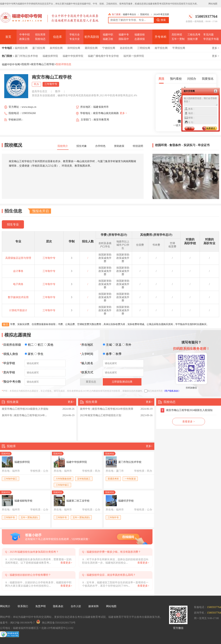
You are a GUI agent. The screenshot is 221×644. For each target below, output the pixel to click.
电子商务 (18, 284)
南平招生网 (161, 48)
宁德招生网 (109, 48)
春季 (109, 354)
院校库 (25, 64)
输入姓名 (87, 363)
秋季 (119, 354)
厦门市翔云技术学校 (26, 56)
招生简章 (40, 35)
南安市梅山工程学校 (43, 64)
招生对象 (82, 146)
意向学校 (8, 372)
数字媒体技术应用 (18, 297)
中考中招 (24, 35)
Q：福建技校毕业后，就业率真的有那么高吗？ (109, 575)
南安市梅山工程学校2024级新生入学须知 (25, 409)
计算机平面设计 (18, 310)
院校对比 (145, 14)
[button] (157, 178)
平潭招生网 (179, 48)
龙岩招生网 (126, 48)
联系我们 (23, 606)
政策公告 (24, 39)
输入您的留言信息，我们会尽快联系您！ (201, 101)
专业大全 (75, 39)
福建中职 (108, 35)
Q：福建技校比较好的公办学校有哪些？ (28, 575)
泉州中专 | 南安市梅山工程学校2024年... (24, 415)
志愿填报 (140, 39)
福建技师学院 (50, 56)
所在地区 (87, 345)
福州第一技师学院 (134, 56)
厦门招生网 (39, 48)
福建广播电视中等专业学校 (103, 56)
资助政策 (119, 146)
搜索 (161, 20)
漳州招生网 (74, 48)
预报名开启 (41, 211)
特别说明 (138, 146)
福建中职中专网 (11, 64)
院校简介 (63, 146)
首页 (8, 37)
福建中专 (124, 35)
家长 (31, 354)
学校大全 (75, 35)
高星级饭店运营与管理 (18, 258)
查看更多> (66, 563)
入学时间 (87, 354)
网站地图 (213, 4)
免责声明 (41, 606)
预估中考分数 (11, 382)
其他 (50, 345)
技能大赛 (193, 39)
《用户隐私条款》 (172, 391)
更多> (71, 402)
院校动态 (40, 39)
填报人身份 (10, 354)
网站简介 (5, 606)
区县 (119, 345)
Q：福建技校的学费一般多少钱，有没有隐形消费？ (111, 552)
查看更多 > (188, 422)
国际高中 (124, 39)
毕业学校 (8, 363)
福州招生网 (21, 48)
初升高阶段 (92, 37)
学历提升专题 (211, 39)
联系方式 (87, 372)
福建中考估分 (129, 14)
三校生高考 (194, 35)
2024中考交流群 (161, 14)
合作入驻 (76, 606)
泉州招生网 (56, 48)
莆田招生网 (91, 48)
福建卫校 (108, 39)
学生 (41, 354)
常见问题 (208, 35)
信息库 (57, 37)
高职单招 (177, 35)
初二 (31, 345)
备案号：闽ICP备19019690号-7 (17, 623)
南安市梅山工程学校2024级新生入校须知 (189, 410)
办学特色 (100, 146)
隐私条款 (58, 606)
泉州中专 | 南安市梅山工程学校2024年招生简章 (107, 409)
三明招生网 (144, 48)
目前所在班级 (11, 345)
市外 (128, 345)
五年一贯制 (178, 39)
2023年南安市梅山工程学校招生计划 (101, 415)
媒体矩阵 (94, 606)
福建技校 (140, 35)
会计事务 (18, 271)
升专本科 (161, 37)
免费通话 (211, 128)
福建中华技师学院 (73, 56)
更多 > (216, 48)
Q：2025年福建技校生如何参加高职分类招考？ (32, 552)
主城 (109, 345)
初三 (41, 345)
